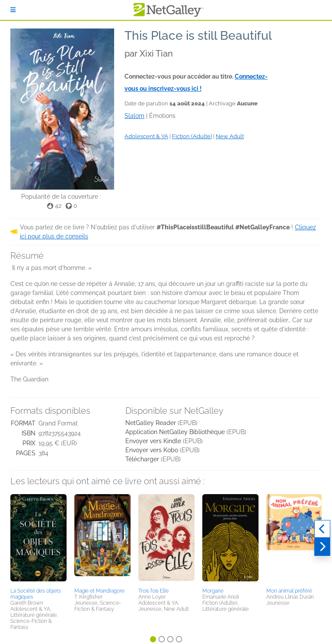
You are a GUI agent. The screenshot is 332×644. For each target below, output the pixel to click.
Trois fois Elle (153, 591)
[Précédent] (322, 529)
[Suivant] (322, 547)
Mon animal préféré (289, 591)
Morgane (213, 591)
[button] (38, 539)
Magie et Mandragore (99, 591)
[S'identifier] (13, 10)
